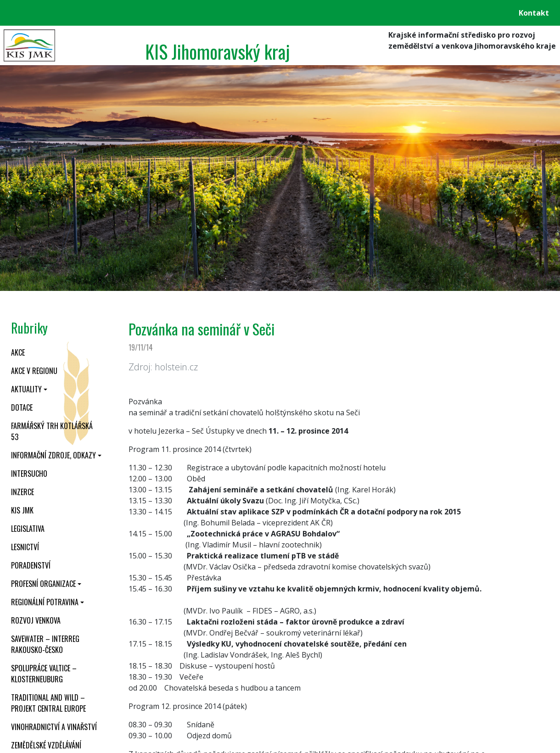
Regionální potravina (45, 602)
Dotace (22, 407)
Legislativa (28, 529)
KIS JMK (22, 510)
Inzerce (22, 492)
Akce (18, 352)
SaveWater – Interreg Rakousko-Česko (45, 644)
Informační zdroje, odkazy (53, 455)
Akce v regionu (34, 371)
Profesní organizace (43, 584)
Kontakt (534, 13)
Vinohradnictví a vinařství (54, 727)
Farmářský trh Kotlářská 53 (52, 431)
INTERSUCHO (29, 474)
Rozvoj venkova (36, 620)
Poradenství (31, 565)
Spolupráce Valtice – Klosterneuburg (44, 674)
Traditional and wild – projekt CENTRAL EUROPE (48, 703)
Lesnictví (25, 547)
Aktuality (26, 389)
